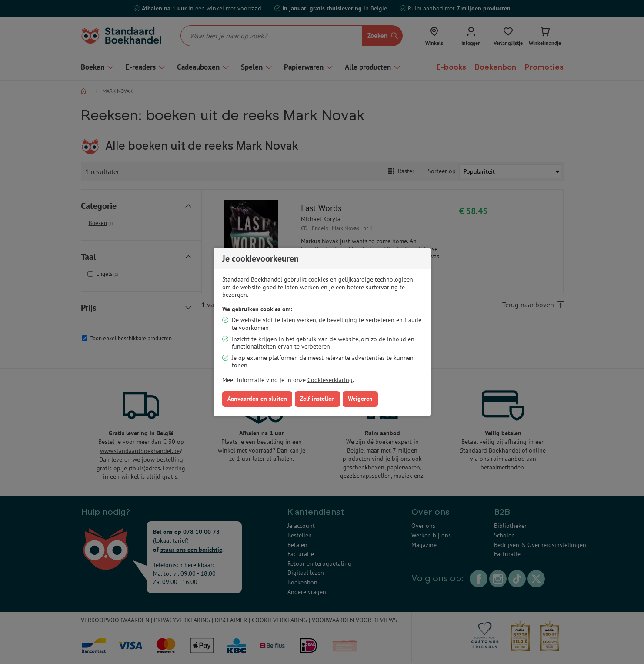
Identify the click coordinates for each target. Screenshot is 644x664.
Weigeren (360, 399)
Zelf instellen (317, 399)
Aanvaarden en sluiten (257, 399)
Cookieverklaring (330, 380)
